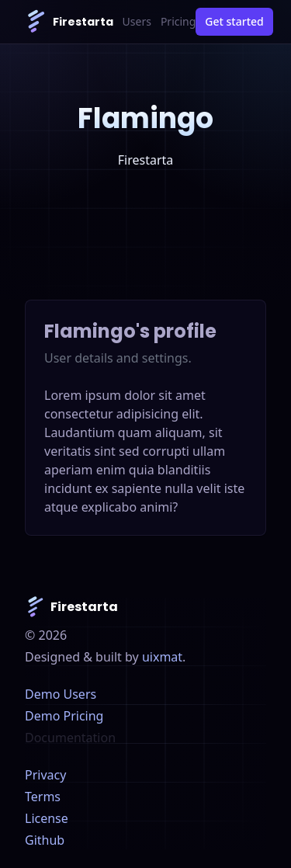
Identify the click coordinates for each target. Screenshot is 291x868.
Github (45, 840)
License (47, 818)
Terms (43, 797)
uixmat (162, 657)
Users (137, 21)
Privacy (45, 775)
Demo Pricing (64, 716)
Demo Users (61, 694)
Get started (234, 21)
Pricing (178, 21)
